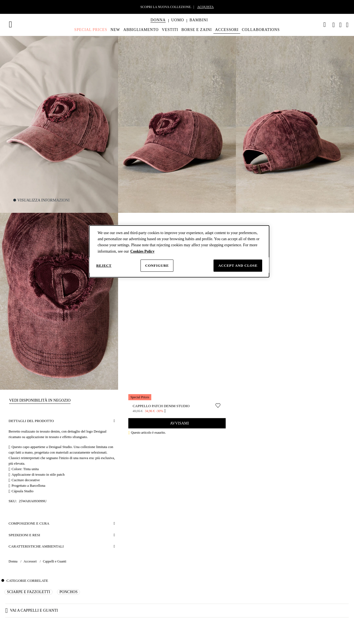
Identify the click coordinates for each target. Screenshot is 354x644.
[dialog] (179, 252)
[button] (158, 20)
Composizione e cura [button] (29, 523)
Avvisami (179, 423)
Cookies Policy (142, 251)
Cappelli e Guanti (55, 561)
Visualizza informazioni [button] (44, 200)
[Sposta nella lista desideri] (218, 405)
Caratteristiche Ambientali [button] (36, 546)
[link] (325, 25)
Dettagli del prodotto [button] (31, 421)
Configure (157, 265)
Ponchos (68, 592)
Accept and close (238, 265)
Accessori (30, 561)
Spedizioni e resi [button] (24, 535)
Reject (104, 265)
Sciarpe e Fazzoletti (28, 592)
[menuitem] (158, 25)
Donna (13, 561)
